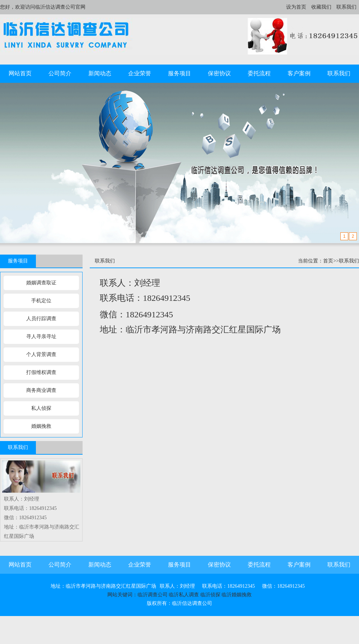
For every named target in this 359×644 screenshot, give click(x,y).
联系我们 (346, 7)
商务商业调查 (41, 390)
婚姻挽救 (41, 426)
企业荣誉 (140, 73)
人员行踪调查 (41, 319)
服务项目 (179, 73)
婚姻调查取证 (41, 283)
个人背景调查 (41, 354)
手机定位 (41, 301)
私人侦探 (41, 408)
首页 (328, 261)
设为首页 (296, 7)
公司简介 (60, 73)
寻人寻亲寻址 (41, 337)
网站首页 (20, 73)
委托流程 (259, 73)
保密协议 (219, 73)
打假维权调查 (41, 372)
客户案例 (299, 73)
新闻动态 (100, 73)
